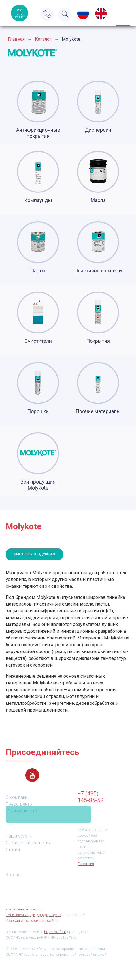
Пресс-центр (19, 804)
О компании (18, 797)
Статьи (13, 850)
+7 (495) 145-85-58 (91, 797)
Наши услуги (19, 836)
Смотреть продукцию (34, 554)
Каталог (43, 39)
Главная (16, 39)
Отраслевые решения (28, 843)
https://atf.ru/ (55, 932)
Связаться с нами (48, 814)
